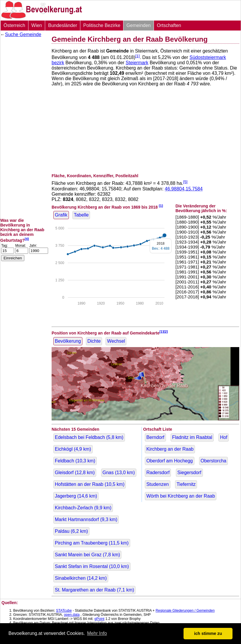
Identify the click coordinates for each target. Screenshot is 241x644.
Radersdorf (158, 473)
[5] (185, 182)
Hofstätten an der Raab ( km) (90, 484)
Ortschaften (169, 25)
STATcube (64, 611)
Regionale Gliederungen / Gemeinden (185, 611)
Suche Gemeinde (23, 34)
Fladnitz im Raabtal (192, 437)
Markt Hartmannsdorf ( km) (86, 519)
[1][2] (164, 331)
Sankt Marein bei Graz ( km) (87, 555)
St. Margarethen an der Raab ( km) (94, 590)
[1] (138, 56)
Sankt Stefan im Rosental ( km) (92, 566)
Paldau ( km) (71, 531)
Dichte (94, 341)
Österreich (14, 25)
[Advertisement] (24, 128)
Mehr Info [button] (97, 633)
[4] (27, 239)
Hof (224, 437)
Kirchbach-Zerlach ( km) (83, 508)
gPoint (99, 619)
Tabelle (81, 215)
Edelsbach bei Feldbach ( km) (89, 437)
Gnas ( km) (119, 473)
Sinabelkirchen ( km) (81, 578)
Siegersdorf (189, 473)
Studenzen (158, 484)
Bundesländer (63, 25)
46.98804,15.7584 (184, 189)
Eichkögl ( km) (73, 449)
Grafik (61, 215)
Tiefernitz (186, 484)
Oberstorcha (213, 461)
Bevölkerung (68, 341)
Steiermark (137, 63)
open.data (72, 615)
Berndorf (155, 437)
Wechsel (116, 341)
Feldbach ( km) (75, 461)
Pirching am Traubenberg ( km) (92, 543)
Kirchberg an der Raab (170, 449)
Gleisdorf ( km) (75, 473)
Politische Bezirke (102, 25)
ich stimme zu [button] (208, 633)
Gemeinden (139, 25)
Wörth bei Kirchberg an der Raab (181, 496)
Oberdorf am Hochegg (169, 461)
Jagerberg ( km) (76, 496)
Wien (37, 25)
